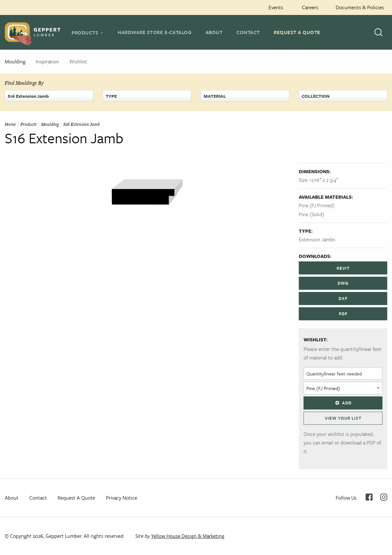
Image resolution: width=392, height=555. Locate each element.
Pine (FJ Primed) (317, 205)
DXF (343, 298)
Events (276, 7)
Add (343, 403)
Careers (310, 7)
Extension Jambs (317, 239)
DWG (343, 283)
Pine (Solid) (311, 214)
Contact (248, 32)
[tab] (88, 32)
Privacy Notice (122, 498)
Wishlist (78, 61)
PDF (343, 314)
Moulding (15, 61)
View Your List (343, 418)
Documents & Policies (360, 7)
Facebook (369, 497)
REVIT (343, 268)
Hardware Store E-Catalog (155, 32)
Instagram (384, 497)
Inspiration (47, 61)
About (214, 32)
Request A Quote (297, 32)
